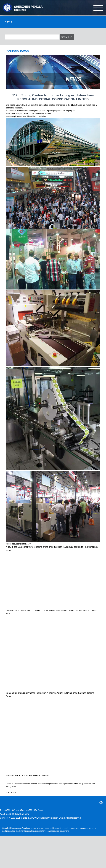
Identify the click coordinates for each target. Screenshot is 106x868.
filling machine (15, 828)
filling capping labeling (61, 828)
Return (13, 793)
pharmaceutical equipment (58, 831)
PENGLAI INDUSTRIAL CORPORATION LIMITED (27, 776)
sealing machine (16, 831)
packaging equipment (79, 828)
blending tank (40, 831)
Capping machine (29, 828)
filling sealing (29, 831)
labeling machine (44, 828)
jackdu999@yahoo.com (17, 814)
